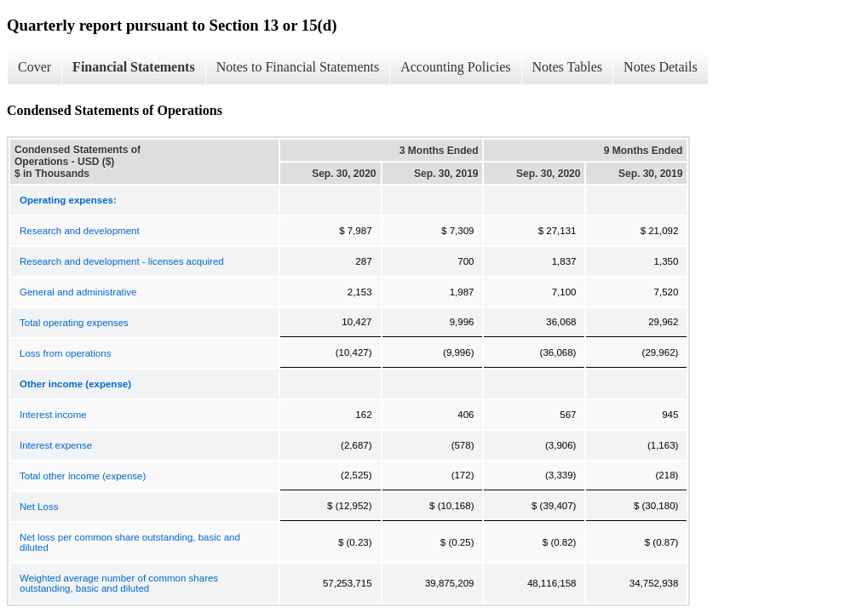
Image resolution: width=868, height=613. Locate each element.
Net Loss (39, 507)
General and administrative (78, 292)
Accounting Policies (455, 67)
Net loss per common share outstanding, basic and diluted (130, 542)
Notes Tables (568, 67)
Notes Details (661, 67)
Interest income (53, 415)
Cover (34, 67)
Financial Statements (134, 67)
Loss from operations (65, 353)
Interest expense (56, 445)
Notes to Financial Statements (298, 67)
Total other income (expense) (83, 476)
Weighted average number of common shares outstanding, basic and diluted (119, 583)
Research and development (80, 231)
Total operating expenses (74, 323)
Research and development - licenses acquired (122, 261)
